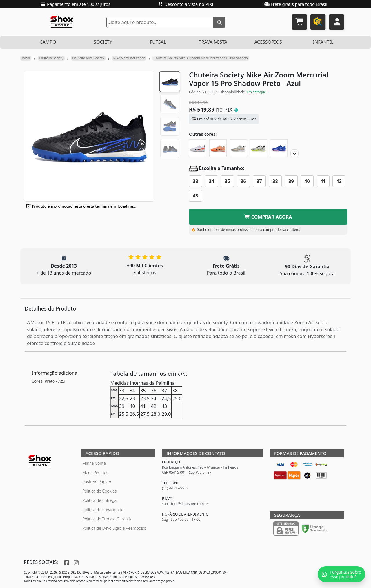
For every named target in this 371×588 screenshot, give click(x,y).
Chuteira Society (51, 58)
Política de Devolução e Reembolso (114, 528)
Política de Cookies (99, 491)
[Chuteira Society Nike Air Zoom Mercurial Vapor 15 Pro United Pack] (218, 148)
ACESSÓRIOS (268, 42)
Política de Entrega (99, 500)
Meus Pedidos (95, 472)
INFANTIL (323, 42)
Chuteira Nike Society (88, 58)
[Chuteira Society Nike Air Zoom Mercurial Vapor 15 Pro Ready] (198, 148)
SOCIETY (103, 42)
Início (26, 58)
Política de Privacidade (103, 510)
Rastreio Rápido (97, 482)
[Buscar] (219, 22)
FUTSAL (158, 42)
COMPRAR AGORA (268, 217)
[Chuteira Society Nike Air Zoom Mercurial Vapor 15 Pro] (279, 148)
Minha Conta (94, 463)
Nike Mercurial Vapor (129, 58)
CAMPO (48, 42)
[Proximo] (294, 153)
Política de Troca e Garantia (107, 519)
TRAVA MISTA (213, 42)
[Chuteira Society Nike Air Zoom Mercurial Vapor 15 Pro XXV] (238, 148)
